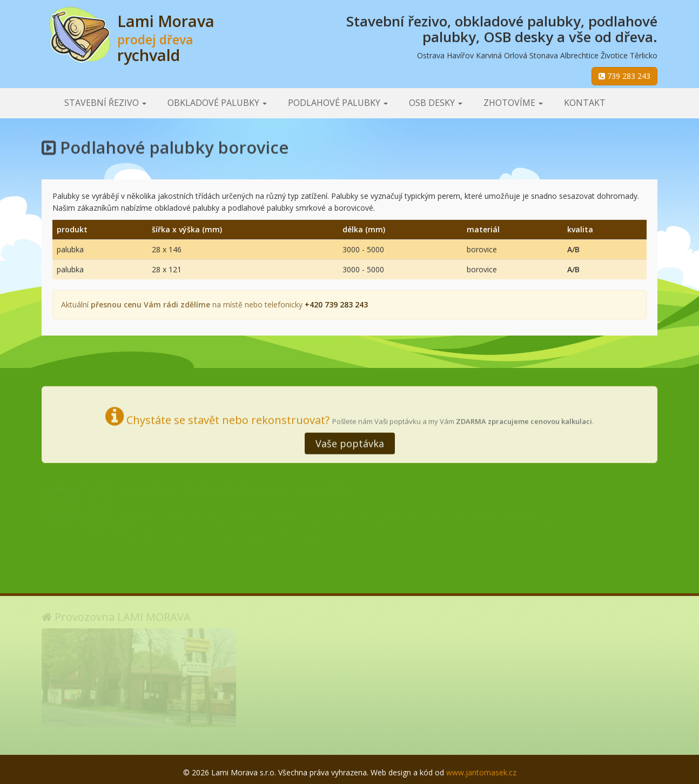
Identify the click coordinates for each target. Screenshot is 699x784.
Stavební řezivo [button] (105, 103)
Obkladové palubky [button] (217, 103)
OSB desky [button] (436, 103)
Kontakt (585, 103)
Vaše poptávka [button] (350, 442)
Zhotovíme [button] (513, 103)
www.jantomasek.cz (481, 772)
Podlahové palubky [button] (338, 103)
